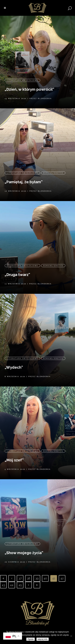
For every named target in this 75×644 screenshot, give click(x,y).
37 (20, 578)
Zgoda (31, 639)
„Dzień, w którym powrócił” (29, 83)
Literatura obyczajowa (22, 74)
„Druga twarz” (17, 267)
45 (20, 585)
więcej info (43, 639)
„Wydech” (14, 360)
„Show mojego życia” (24, 547)
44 (12, 585)
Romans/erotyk (53, 165)
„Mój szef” (14, 452)
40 (45, 578)
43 (3, 585)
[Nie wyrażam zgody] (71, 636)
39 (37, 578)
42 (62, 578)
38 (29, 578)
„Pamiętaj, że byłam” (24, 174)
